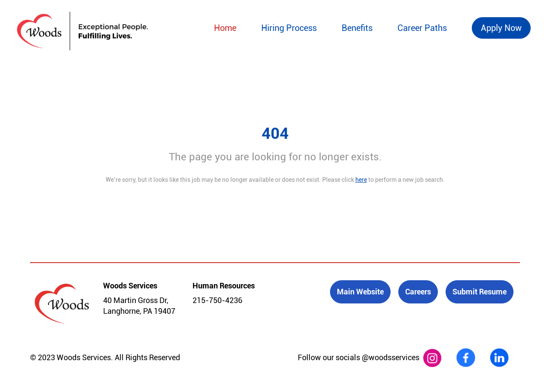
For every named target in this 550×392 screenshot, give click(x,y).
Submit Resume (480, 292)
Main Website (360, 292)
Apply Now (501, 28)
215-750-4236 (217, 300)
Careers (418, 292)
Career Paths (422, 28)
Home (225, 28)
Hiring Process (289, 28)
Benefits (357, 28)
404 (275, 134)
